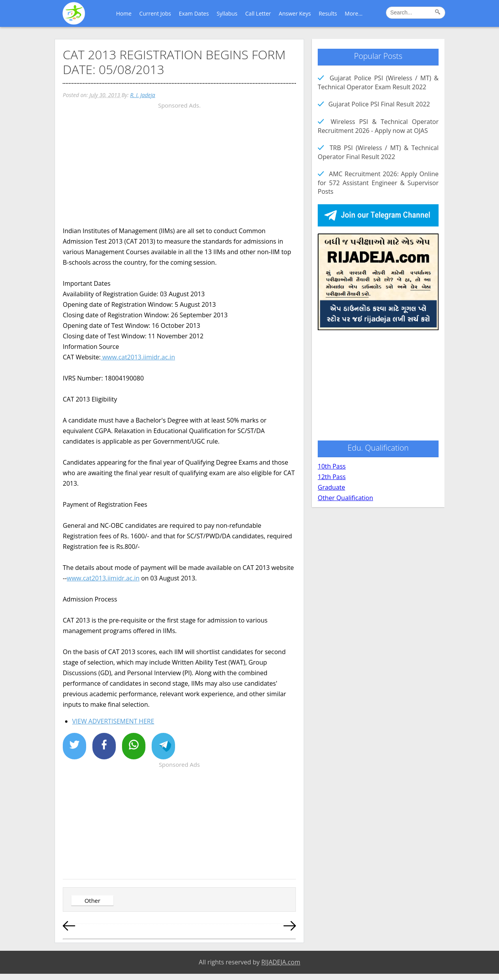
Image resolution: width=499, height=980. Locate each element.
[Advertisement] (179, 165)
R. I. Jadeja (143, 95)
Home (124, 13)
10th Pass (332, 466)
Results (328, 13)
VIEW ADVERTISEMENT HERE (113, 721)
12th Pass (332, 477)
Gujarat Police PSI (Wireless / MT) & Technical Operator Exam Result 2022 (378, 82)
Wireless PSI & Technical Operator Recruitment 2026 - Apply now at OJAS (378, 126)
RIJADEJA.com (281, 962)
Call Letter (258, 13)
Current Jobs (155, 13)
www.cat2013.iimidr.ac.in (138, 357)
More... (354, 13)
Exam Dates (194, 13)
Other (93, 900)
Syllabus (227, 13)
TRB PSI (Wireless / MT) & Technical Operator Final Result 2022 (378, 152)
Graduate (331, 487)
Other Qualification (345, 498)
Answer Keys (295, 13)
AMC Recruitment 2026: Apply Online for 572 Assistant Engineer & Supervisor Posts (378, 183)
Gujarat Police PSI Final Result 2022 (379, 104)
